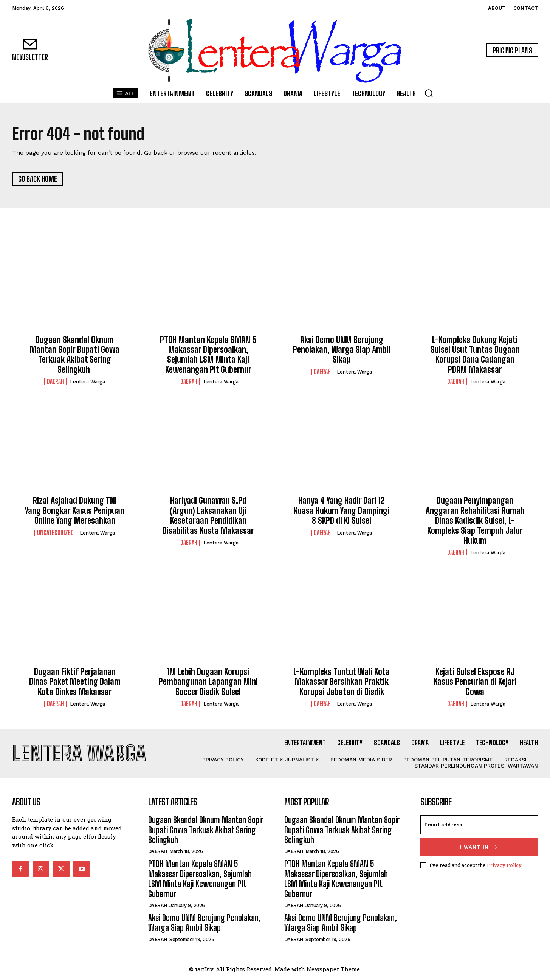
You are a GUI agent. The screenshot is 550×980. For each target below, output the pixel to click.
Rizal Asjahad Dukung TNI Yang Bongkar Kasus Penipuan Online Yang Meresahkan (75, 510)
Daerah (55, 381)
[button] (429, 93)
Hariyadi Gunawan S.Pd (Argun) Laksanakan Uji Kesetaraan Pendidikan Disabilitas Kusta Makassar (208, 515)
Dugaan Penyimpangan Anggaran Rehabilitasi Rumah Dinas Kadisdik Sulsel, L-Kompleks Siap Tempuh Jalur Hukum (475, 520)
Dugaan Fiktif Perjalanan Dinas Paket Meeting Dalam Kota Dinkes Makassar (75, 682)
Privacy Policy (504, 865)
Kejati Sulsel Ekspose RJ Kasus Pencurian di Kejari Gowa (475, 682)
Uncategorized (55, 533)
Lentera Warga (88, 382)
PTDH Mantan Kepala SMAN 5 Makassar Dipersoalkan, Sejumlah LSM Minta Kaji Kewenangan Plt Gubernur (208, 355)
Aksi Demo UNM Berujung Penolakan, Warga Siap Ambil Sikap (342, 350)
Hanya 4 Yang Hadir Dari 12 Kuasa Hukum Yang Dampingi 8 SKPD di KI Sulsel (342, 510)
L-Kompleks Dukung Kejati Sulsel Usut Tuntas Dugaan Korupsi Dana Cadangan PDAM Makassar (475, 355)
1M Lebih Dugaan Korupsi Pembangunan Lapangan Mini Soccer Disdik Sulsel (208, 682)
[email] (479, 825)
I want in (479, 847)
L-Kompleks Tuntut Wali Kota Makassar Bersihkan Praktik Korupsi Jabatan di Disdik (342, 682)
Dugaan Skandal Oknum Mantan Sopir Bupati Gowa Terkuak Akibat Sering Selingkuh (75, 355)
